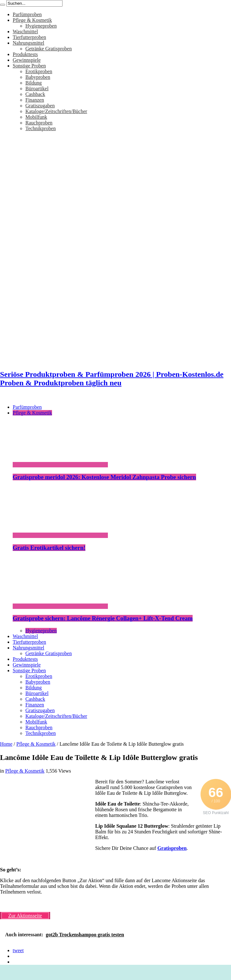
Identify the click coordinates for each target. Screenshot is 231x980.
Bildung (34, 83)
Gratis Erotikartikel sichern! (49, 548)
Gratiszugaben (40, 106)
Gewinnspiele (27, 60)
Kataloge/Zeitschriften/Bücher (56, 111)
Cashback (35, 94)
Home (6, 744)
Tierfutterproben (29, 37)
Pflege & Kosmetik (32, 20)
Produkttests (25, 54)
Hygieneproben (41, 26)
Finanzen (35, 100)
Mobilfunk (36, 117)
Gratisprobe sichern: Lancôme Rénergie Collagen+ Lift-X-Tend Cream (103, 618)
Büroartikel (37, 89)
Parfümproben (27, 14)
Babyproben (38, 77)
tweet (18, 950)
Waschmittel (25, 32)
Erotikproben (39, 71)
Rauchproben (39, 123)
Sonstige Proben (29, 66)
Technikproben (41, 128)
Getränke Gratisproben (49, 49)
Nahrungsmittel (29, 43)
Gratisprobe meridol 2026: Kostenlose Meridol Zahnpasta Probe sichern (104, 477)
